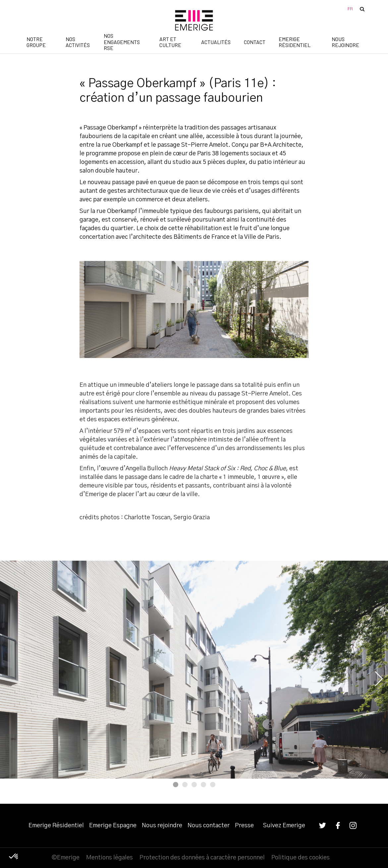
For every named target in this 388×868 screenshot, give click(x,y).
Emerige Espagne (113, 826)
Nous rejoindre (345, 42)
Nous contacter (209, 826)
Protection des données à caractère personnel (202, 858)
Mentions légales (110, 858)
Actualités (216, 42)
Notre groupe (36, 42)
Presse (244, 826)
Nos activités (78, 42)
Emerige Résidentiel (295, 42)
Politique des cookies (301, 858)
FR (350, 9)
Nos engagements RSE (122, 43)
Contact (255, 42)
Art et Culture (170, 42)
